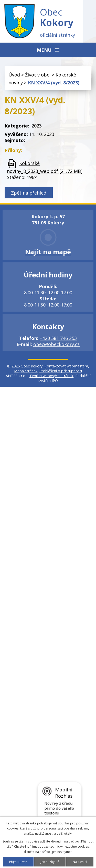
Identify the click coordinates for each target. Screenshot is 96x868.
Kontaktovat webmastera (66, 366)
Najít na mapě (48, 252)
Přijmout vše (18, 862)
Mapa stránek (26, 371)
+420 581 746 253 (58, 338)
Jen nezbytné (50, 862)
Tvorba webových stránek (51, 376)
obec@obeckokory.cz (56, 344)
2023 (37, 126)
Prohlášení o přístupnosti (61, 371)
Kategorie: (17, 126)
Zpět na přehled (29, 193)
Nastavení (80, 862)
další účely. (65, 833)
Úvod (14, 75)
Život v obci (38, 75)
